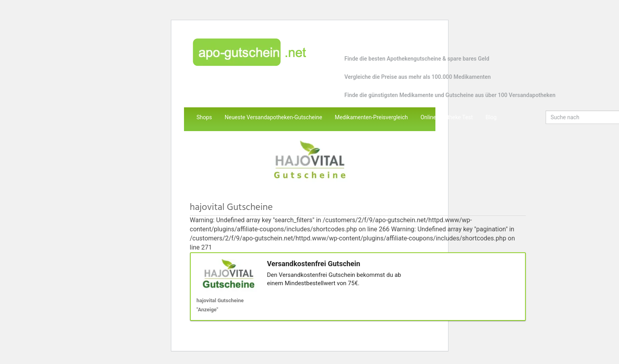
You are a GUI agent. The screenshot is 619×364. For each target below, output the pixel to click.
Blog (491, 117)
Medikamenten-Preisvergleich (371, 117)
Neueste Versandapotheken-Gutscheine (274, 117)
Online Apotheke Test (447, 117)
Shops (204, 117)
